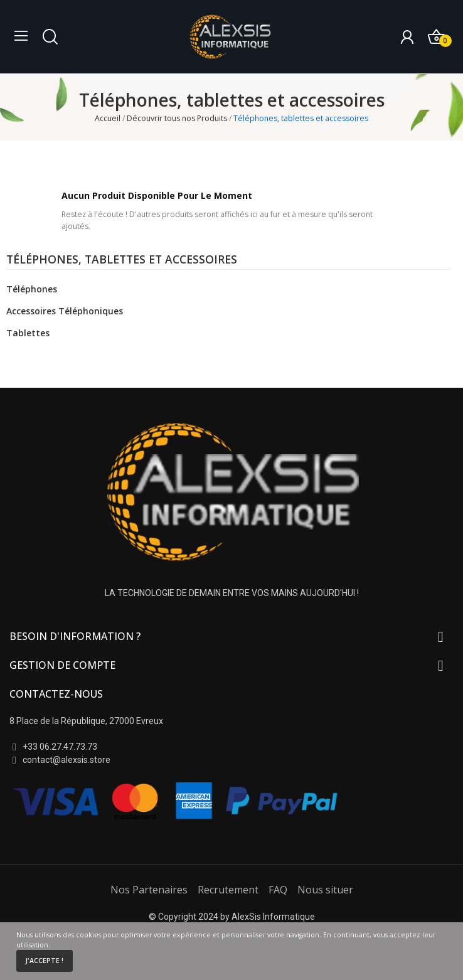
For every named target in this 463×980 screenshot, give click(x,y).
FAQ (278, 890)
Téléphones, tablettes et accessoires (122, 260)
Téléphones (32, 289)
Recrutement (228, 890)
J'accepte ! (44, 961)
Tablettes (28, 333)
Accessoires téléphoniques (65, 311)
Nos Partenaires (149, 890)
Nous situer (325, 890)
